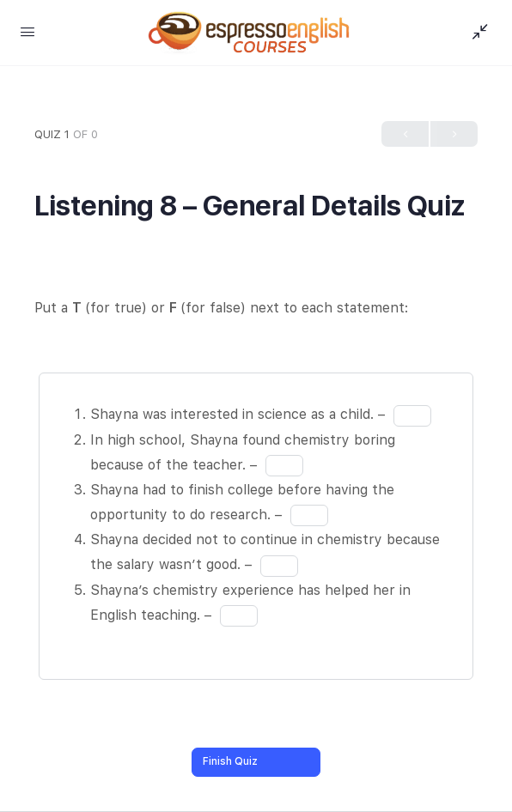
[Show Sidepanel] (476, 33)
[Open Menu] (27, 31)
